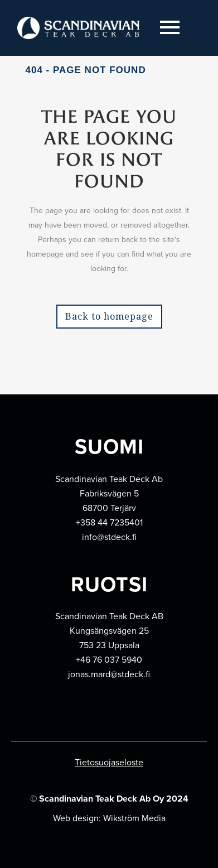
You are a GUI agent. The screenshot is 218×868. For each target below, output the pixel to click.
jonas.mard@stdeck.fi (109, 674)
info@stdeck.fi (109, 537)
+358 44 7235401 (109, 522)
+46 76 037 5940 (109, 660)
